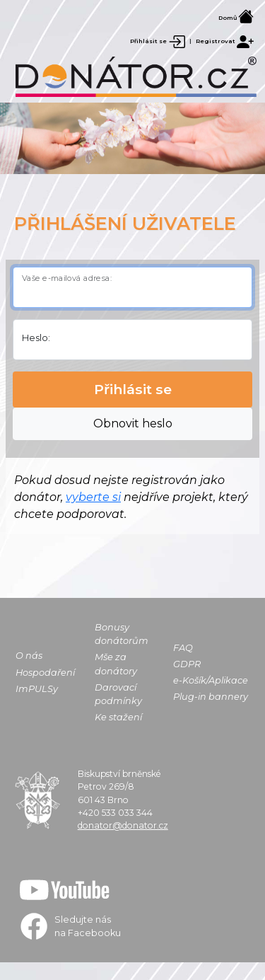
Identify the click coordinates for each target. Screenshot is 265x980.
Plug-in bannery (211, 697)
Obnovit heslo (133, 423)
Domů (236, 18)
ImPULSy (37, 689)
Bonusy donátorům (122, 634)
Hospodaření (45, 673)
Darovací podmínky (118, 694)
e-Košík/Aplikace (211, 680)
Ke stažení (118, 717)
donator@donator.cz (123, 825)
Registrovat (225, 41)
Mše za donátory (116, 664)
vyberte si (93, 497)
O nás (29, 656)
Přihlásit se (158, 41)
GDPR (187, 664)
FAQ (183, 648)
